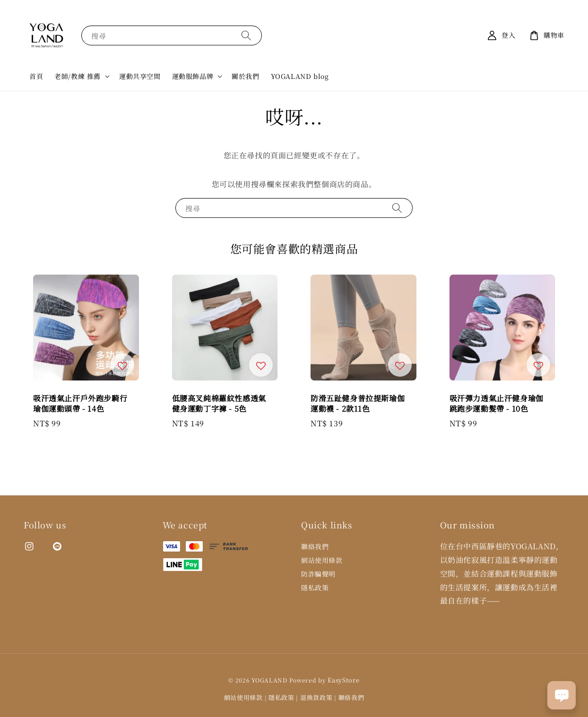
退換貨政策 (316, 697)
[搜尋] (246, 35)
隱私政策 (315, 587)
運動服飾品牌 (193, 76)
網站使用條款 (322, 560)
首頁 (36, 76)
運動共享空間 (140, 76)
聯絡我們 (315, 547)
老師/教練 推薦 (78, 76)
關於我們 (245, 76)
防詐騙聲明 (318, 574)
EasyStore (343, 680)
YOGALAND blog (300, 76)
